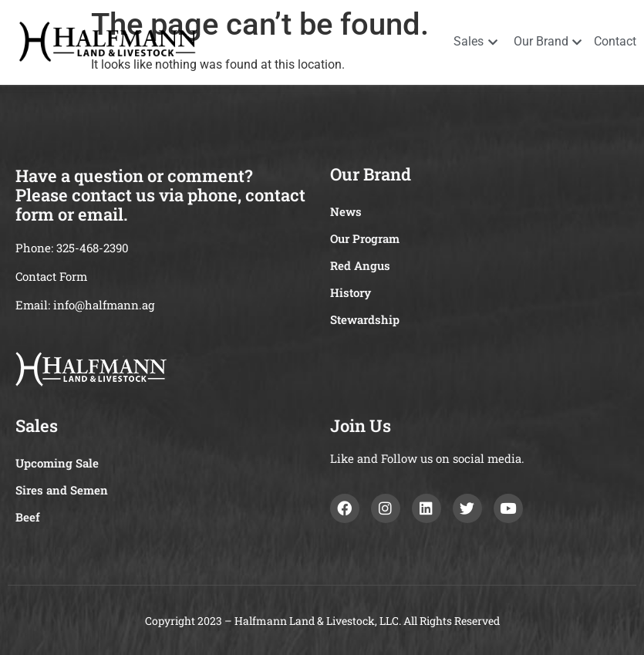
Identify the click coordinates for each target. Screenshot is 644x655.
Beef (28, 517)
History (351, 292)
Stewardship (365, 319)
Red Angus (360, 265)
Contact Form (51, 276)
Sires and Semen (62, 490)
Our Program (365, 238)
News (346, 211)
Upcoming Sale (57, 463)
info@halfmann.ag (104, 305)
